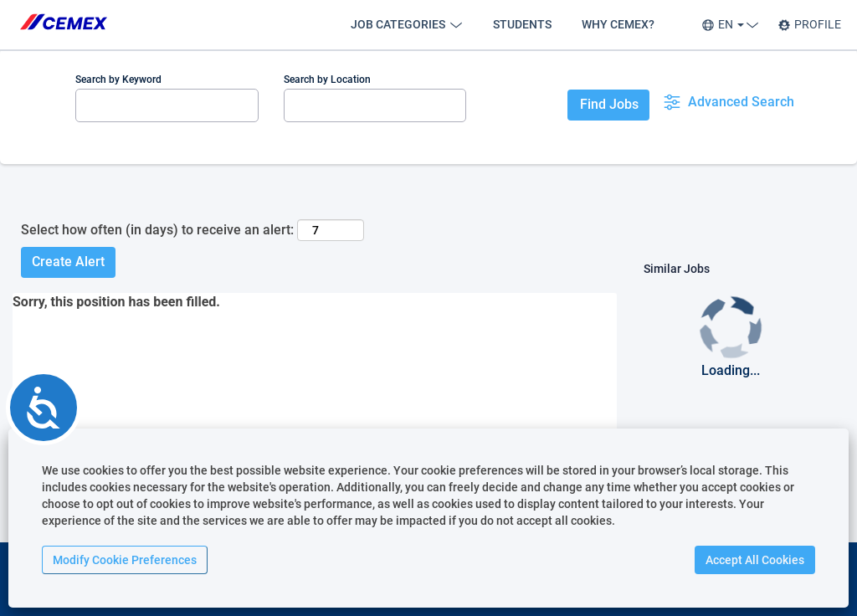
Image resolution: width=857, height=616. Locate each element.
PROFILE (809, 25)
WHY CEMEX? (618, 24)
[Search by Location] (375, 105)
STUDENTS (522, 24)
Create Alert (68, 262)
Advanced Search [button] (729, 102)
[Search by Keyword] (167, 105)
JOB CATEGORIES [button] (407, 25)
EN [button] (728, 25)
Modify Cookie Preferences (125, 560)
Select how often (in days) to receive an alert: (157, 230)
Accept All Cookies (755, 560)
